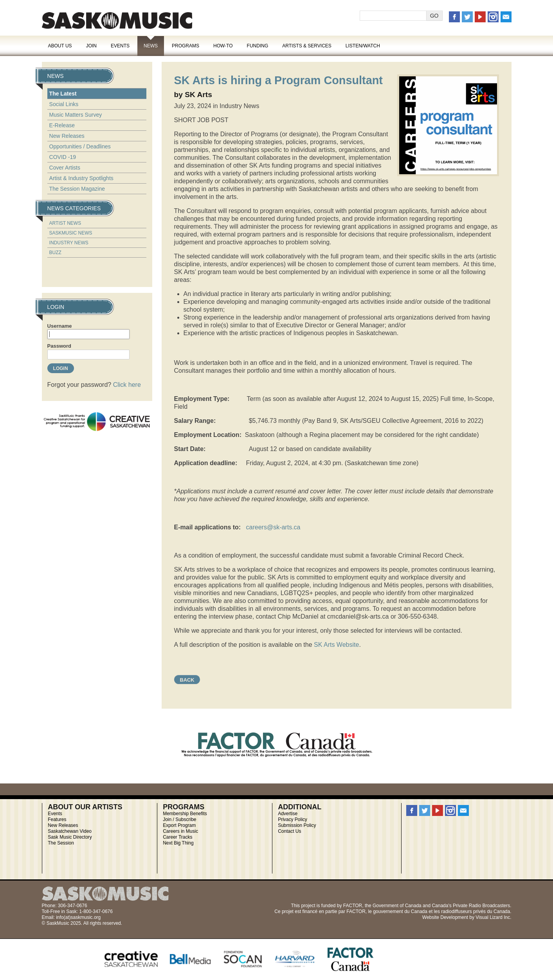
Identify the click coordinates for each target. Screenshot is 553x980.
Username (60, 326)
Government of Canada (397, 906)
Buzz (55, 253)
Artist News (65, 223)
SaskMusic (117, 21)
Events (120, 46)
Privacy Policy (293, 819)
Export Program (179, 825)
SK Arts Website (336, 645)
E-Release (62, 125)
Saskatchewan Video (70, 831)
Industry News (69, 243)
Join (91, 46)
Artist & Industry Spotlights (81, 178)
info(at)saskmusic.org (78, 917)
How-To (223, 46)
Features (57, 819)
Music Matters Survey (76, 115)
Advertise (288, 814)
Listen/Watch (363, 46)
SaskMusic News (71, 233)
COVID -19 (63, 157)
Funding (258, 46)
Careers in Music (180, 831)
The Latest (63, 94)
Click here (127, 385)
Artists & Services (307, 46)
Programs (186, 46)
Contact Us (289, 831)
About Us (60, 46)
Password (59, 346)
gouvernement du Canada (400, 911)
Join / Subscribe (179, 819)
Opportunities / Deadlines (80, 146)
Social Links (64, 104)
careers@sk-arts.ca (273, 527)
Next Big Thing (178, 843)
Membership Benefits (185, 814)
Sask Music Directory (70, 837)
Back (187, 680)
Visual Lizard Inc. (493, 917)
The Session (61, 843)
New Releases (67, 136)
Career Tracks (177, 837)
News (151, 46)
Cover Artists (65, 168)
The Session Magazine (77, 189)
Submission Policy (297, 825)
